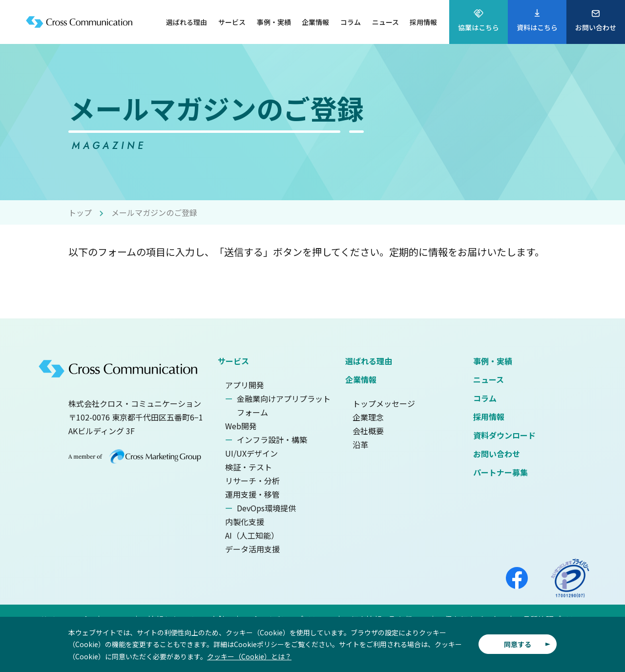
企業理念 (368, 417)
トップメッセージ (384, 403)
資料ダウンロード (504, 435)
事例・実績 (493, 361)
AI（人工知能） (252, 535)
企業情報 (361, 379)
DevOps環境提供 (266, 508)
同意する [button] (518, 644)
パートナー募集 (500, 472)
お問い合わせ (497, 454)
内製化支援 (245, 522)
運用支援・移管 (252, 494)
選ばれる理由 (369, 361)
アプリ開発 (245, 385)
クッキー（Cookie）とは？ (249, 656)
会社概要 (368, 431)
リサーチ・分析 (252, 481)
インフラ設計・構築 (272, 440)
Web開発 (241, 426)
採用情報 (489, 417)
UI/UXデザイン (251, 453)
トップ (80, 212)
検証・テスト (249, 467)
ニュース (489, 379)
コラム (485, 398)
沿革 (360, 444)
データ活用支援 (252, 549)
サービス (233, 361)
